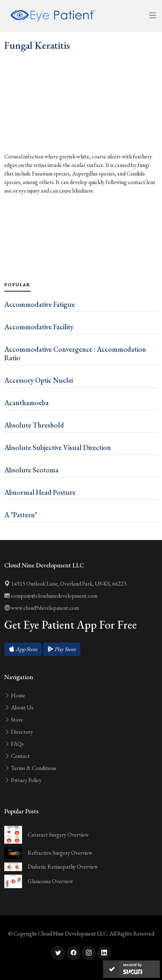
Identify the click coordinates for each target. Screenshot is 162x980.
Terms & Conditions (30, 768)
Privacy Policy (23, 780)
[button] (23, 649)
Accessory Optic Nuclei (39, 380)
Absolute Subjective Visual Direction (58, 447)
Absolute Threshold (34, 425)
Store (14, 720)
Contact (17, 756)
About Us (19, 708)
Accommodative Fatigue (40, 304)
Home (15, 695)
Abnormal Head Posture (40, 492)
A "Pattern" (21, 515)
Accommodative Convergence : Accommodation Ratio (75, 353)
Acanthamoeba (26, 403)
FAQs (14, 744)
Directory (19, 732)
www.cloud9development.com (42, 608)
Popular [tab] (17, 285)
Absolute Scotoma (31, 470)
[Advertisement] (81, 118)
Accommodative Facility (39, 327)
